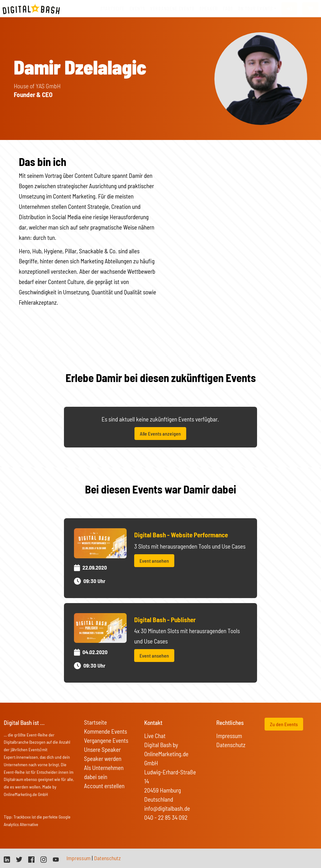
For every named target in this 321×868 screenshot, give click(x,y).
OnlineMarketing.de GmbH (26, 794)
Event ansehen (154, 561)
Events (137, 9)
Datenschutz (231, 745)
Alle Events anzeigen (160, 434)
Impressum (229, 736)
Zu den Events (284, 724)
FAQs (228, 9)
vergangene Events (172, 9)
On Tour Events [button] (255, 9)
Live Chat (155, 736)
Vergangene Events (106, 740)
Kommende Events (105, 731)
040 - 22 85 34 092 (166, 817)
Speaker (209, 9)
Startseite (112, 9)
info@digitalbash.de (167, 808)
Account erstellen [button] (104, 786)
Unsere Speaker (102, 749)
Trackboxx (22, 817)
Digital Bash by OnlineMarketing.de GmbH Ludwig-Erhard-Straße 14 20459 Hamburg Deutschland (170, 772)
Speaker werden (103, 759)
